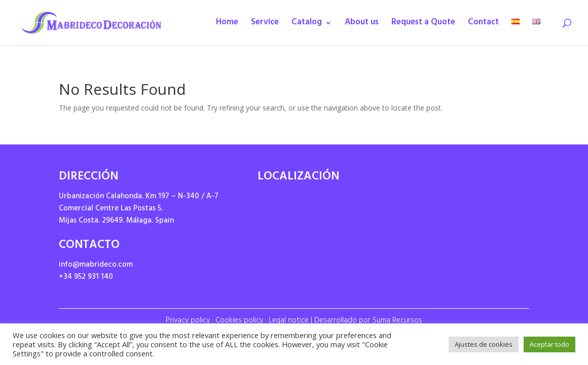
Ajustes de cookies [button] (484, 344)
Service (265, 25)
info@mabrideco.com (96, 265)
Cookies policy (239, 321)
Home (227, 25)
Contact (483, 25)
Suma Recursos (397, 321)
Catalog (307, 25)
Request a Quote (423, 25)
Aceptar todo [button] (549, 344)
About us (362, 25)
